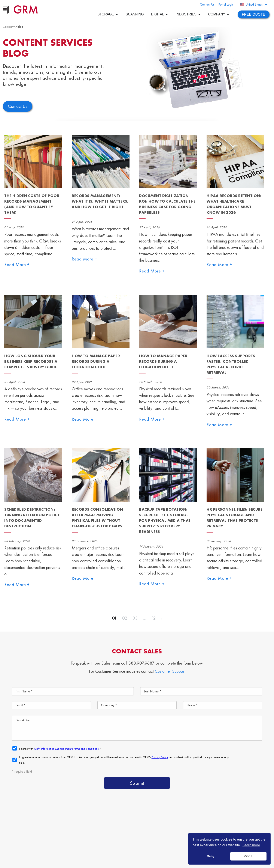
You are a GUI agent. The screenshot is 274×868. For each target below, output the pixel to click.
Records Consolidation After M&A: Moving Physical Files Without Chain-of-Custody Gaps (97, 518)
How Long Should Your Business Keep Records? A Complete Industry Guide (31, 361)
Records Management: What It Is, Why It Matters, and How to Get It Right (100, 201)
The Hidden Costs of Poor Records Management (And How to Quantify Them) (32, 204)
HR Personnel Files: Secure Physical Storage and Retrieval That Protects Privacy (235, 518)
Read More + (17, 264)
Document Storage (155, 831)
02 (125, 618)
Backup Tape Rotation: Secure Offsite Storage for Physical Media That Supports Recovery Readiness (165, 520)
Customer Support (170, 671)
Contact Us (149, 841)
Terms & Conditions (104, 862)
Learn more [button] (251, 845)
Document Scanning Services (204, 831)
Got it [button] (248, 856)
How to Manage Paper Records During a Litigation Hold (96, 361)
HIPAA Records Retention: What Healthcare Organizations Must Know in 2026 (234, 204)
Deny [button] (211, 856)
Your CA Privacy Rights (151, 862)
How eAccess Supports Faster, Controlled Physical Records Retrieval (231, 364)
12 (154, 618)
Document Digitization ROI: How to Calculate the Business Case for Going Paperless (167, 204)
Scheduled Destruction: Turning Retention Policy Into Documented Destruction (32, 518)
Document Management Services (229, 821)
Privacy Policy (127, 862)
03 (135, 618)
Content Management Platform (165, 821)
